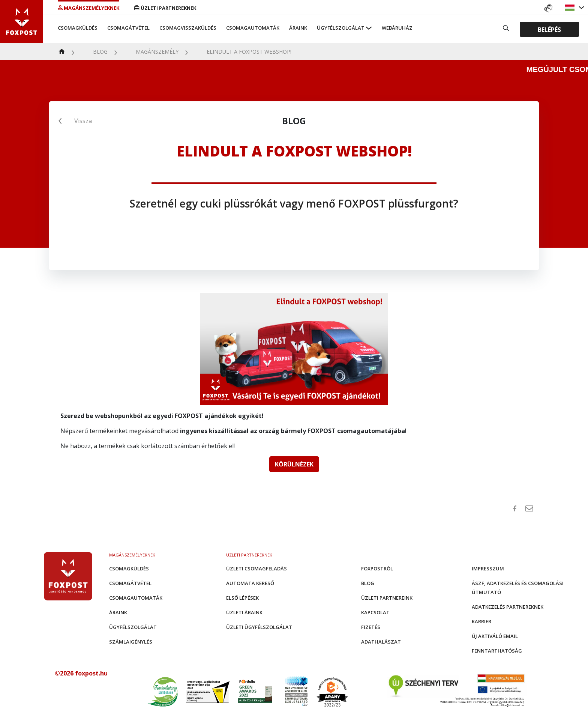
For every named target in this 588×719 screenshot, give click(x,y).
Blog (100, 52)
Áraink (298, 28)
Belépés (549, 29)
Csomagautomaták (253, 28)
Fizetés (371, 627)
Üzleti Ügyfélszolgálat (259, 627)
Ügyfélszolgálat (341, 28)
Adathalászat (381, 642)
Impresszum (488, 569)
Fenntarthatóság (497, 651)
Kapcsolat (375, 612)
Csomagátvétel (128, 28)
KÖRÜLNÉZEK (294, 464)
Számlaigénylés (131, 642)
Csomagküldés (78, 28)
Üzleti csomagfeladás (256, 569)
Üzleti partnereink (387, 598)
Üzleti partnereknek (165, 8)
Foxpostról (377, 569)
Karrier (481, 621)
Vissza (83, 121)
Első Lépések (242, 598)
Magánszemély (157, 52)
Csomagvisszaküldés (188, 28)
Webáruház (397, 28)
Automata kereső (250, 583)
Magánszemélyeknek (88, 8)
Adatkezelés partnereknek (508, 607)
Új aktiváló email (495, 636)
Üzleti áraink (244, 612)
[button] (571, 8)
